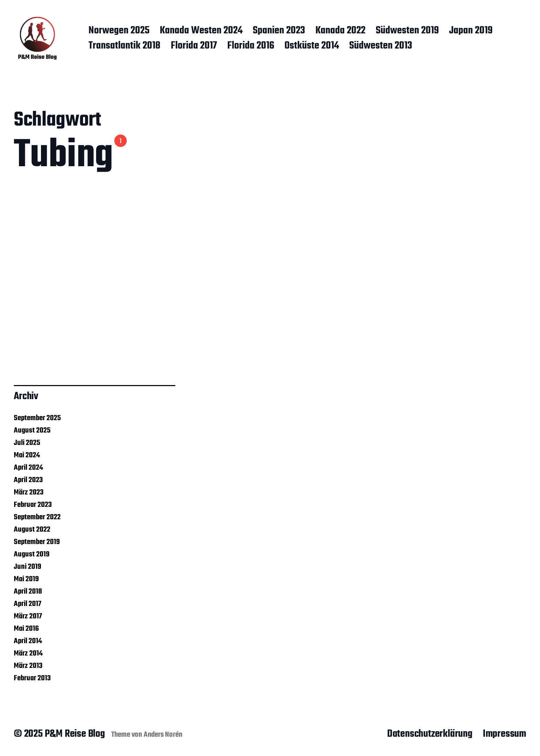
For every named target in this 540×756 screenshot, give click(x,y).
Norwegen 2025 (119, 31)
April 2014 (28, 641)
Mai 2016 (26, 629)
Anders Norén (163, 735)
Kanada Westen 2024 (201, 31)
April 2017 (28, 604)
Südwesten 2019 (407, 31)
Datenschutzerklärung (430, 734)
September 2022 (37, 517)
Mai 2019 (26, 579)
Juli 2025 (27, 443)
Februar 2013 (32, 678)
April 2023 (28, 480)
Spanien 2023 (279, 31)
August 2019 (32, 554)
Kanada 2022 (340, 31)
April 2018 (28, 592)
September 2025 (37, 418)
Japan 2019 (471, 31)
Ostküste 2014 (312, 46)
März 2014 (28, 653)
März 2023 (29, 492)
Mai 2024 (27, 455)
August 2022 (32, 530)
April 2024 (28, 468)
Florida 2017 (194, 46)
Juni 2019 (28, 567)
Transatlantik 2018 (124, 46)
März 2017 (28, 616)
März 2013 (28, 666)
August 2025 (32, 430)
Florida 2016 (251, 46)
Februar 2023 (33, 505)
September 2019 (37, 542)
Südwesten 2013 (381, 46)
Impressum (505, 734)
